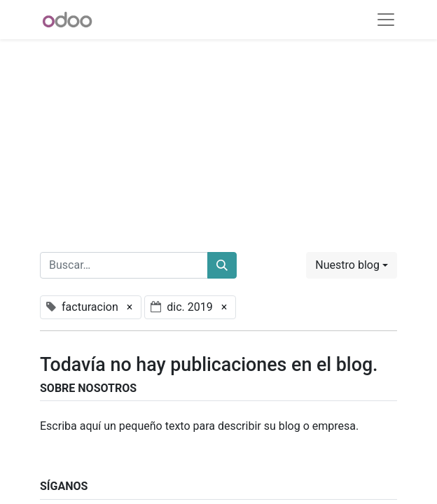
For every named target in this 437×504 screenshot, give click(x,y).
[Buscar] (222, 265)
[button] (352, 265)
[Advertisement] (218, 137)
